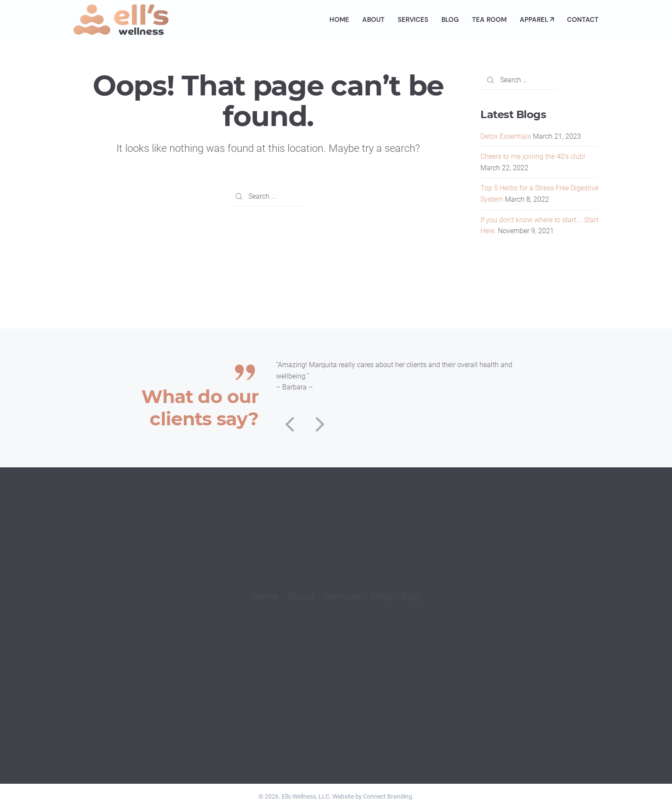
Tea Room (489, 20)
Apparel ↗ (537, 20)
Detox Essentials (506, 136)
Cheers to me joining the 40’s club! (533, 156)
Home (339, 20)
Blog (450, 20)
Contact (583, 20)
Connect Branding (388, 796)
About (373, 20)
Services (413, 20)
